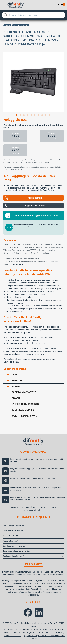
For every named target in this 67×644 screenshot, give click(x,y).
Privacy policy (45, 633)
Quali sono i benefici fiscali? (13, 556)
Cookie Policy (59, 633)
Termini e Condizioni (13, 636)
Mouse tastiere (21, 25)
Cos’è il (11, 536)
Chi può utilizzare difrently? (13, 531)
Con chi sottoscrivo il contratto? (15, 546)
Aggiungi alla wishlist (35, 206)
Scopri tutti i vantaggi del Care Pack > (37, 190)
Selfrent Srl (59, 581)
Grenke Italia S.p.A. (36, 592)
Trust (7, 25)
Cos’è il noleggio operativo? (13, 526)
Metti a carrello (35, 198)
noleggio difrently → (35, 510)
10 (50, 116)
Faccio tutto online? (10, 541)
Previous (2, 81)
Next (65, 81)
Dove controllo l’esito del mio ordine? (17, 551)
